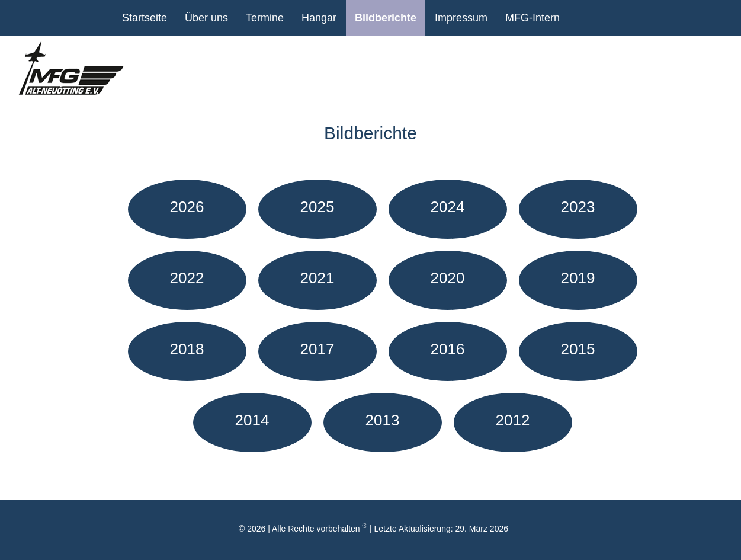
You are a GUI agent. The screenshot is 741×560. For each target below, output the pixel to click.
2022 (187, 278)
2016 (448, 349)
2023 (578, 207)
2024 (448, 207)
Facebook (613, 18)
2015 (578, 349)
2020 (448, 278)
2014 (252, 420)
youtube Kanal (583, 18)
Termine (265, 18)
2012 (513, 420)
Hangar (319, 18)
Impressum (461, 18)
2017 (317, 349)
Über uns (206, 18)
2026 (187, 207)
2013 (383, 420)
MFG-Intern (533, 18)
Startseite (145, 18)
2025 (317, 207)
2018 (187, 349)
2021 (317, 278)
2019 (578, 278)
